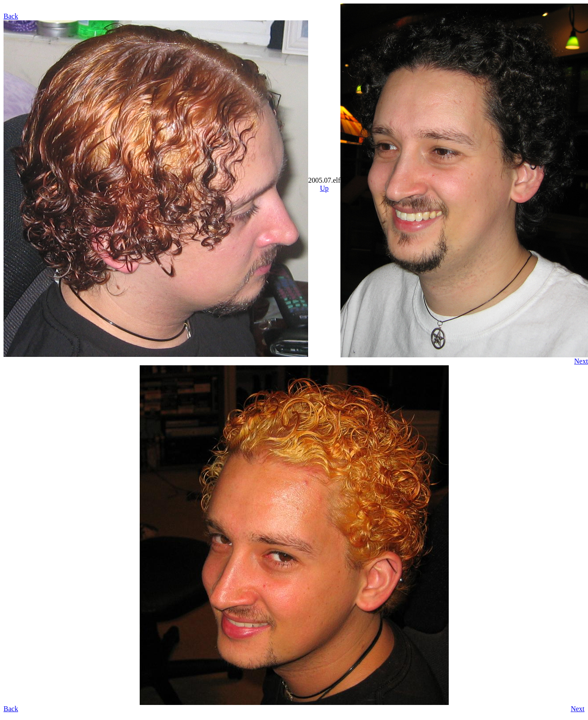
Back (11, 16)
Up (325, 188)
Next (581, 361)
